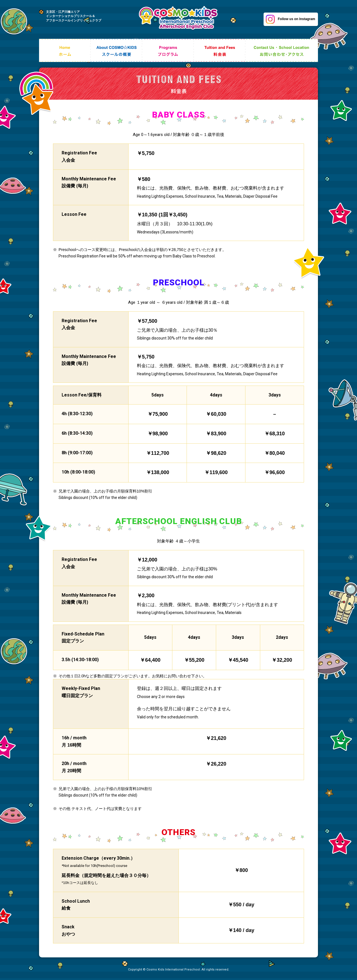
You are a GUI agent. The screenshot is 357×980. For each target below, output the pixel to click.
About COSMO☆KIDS (116, 53)
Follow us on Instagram (290, 19)
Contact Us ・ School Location (282, 53)
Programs (168, 53)
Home (65, 53)
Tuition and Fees (220, 53)
